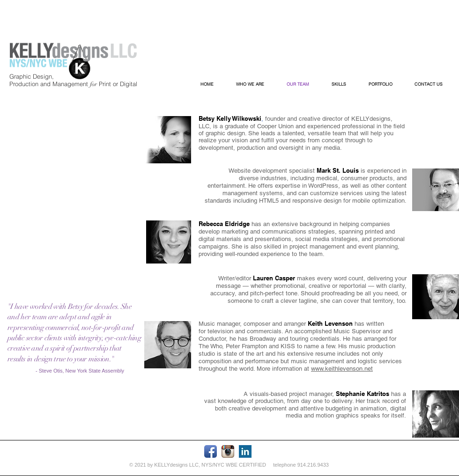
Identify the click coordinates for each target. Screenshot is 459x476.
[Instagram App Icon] (228, 451)
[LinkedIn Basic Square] (245, 451)
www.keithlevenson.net (342, 369)
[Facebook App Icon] (211, 451)
